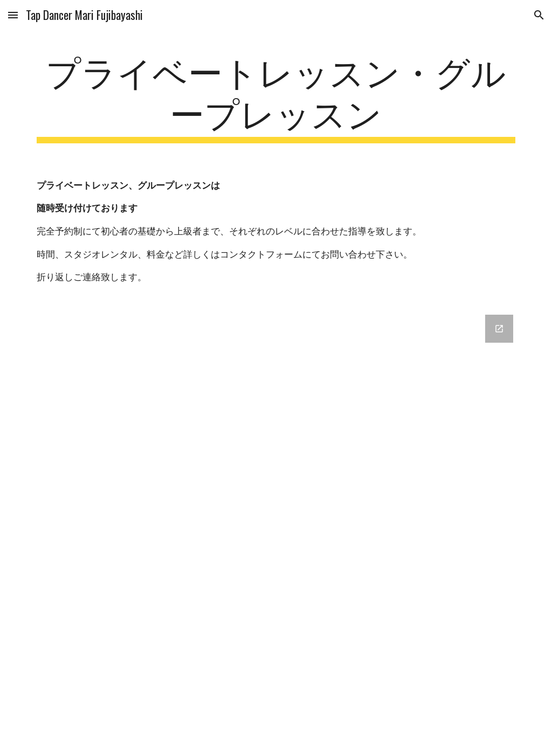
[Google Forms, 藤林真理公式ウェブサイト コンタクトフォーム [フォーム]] (276, 529)
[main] (276, 96)
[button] (13, 15)
